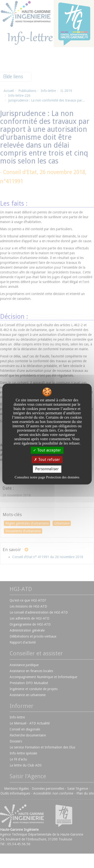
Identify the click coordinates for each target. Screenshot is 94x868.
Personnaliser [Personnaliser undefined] (47, 469)
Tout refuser (47, 460)
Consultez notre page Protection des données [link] (47, 477)
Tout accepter (47, 450)
